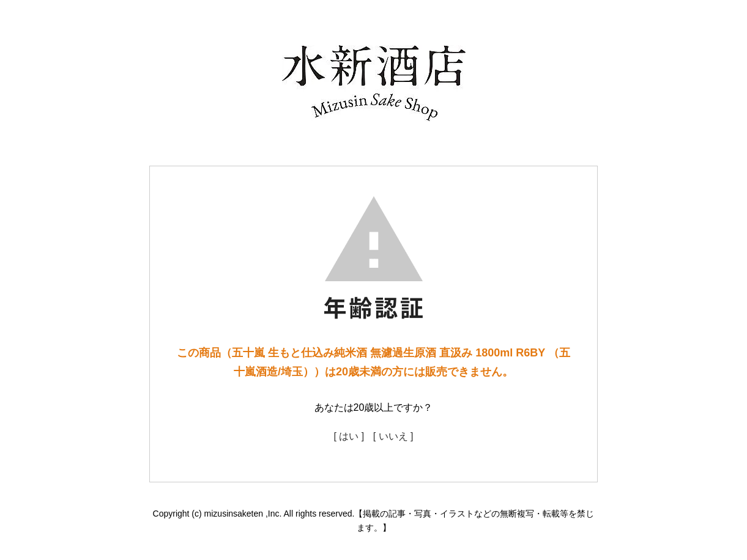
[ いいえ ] (393, 436)
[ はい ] (349, 436)
